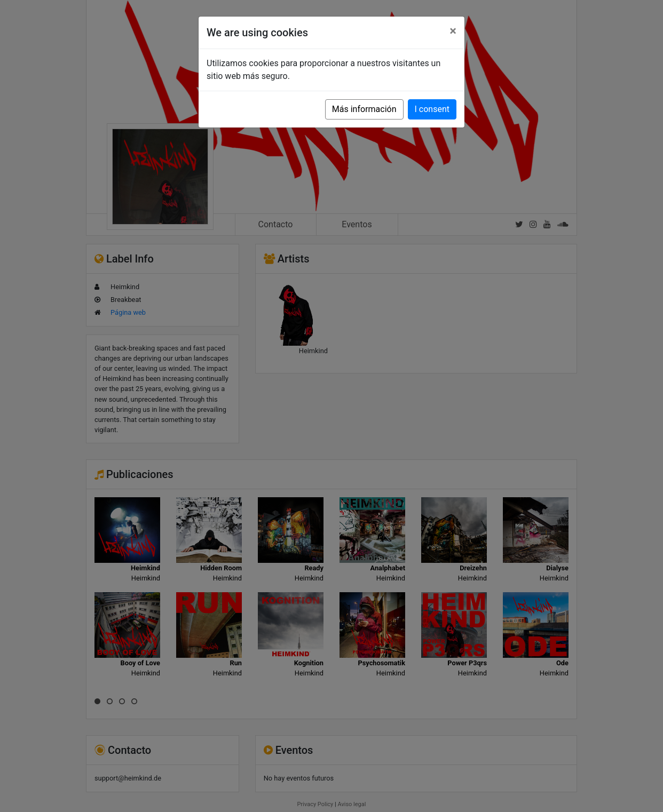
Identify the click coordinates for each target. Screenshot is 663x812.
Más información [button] (364, 109)
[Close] (453, 31)
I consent (432, 109)
